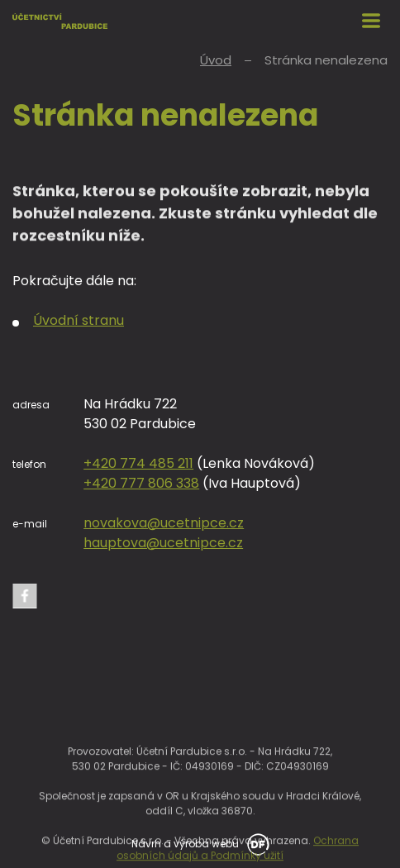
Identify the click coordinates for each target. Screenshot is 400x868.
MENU (371, 21)
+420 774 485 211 (138, 463)
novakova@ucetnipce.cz (164, 523)
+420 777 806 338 (141, 483)
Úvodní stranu (79, 320)
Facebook (25, 596)
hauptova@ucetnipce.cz (163, 543)
